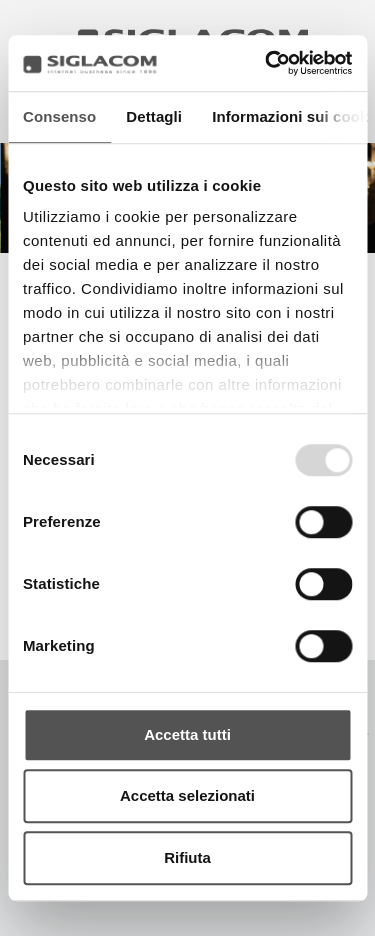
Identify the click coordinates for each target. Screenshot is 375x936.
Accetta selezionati (187, 795)
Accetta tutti (187, 734)
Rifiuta (187, 857)
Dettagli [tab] (154, 116)
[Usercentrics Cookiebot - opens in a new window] (267, 63)
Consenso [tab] (59, 116)
